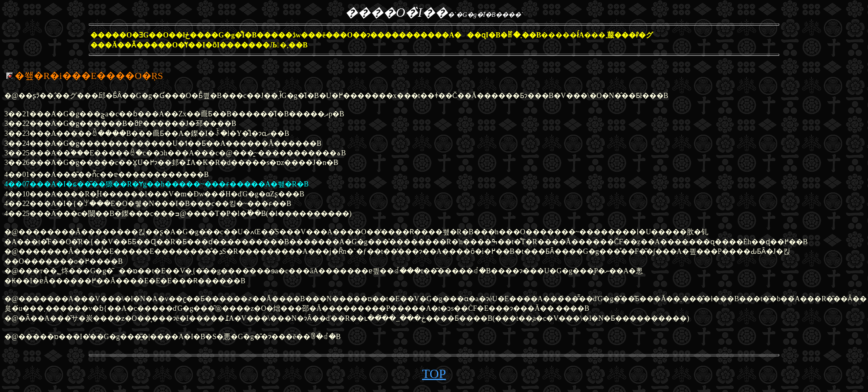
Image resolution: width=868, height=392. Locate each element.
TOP (434, 374)
